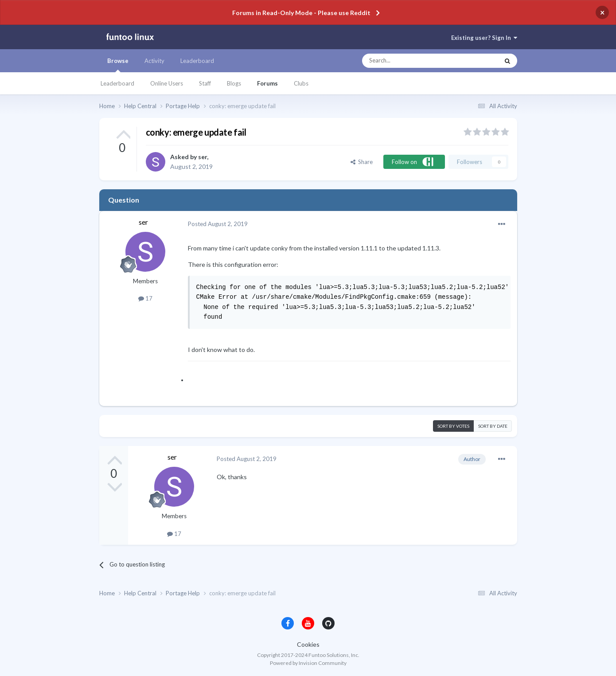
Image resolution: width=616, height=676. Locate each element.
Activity (154, 61)
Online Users (167, 83)
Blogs (234, 83)
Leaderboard (117, 83)
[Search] (413, 61)
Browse (118, 65)
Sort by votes (453, 426)
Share (362, 162)
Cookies (308, 644)
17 (145, 298)
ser (203, 157)
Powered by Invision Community (308, 663)
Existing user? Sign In (484, 38)
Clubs (301, 83)
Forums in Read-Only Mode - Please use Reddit (301, 13)
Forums (267, 83)
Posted (218, 224)
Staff (205, 83)
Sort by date (493, 426)
